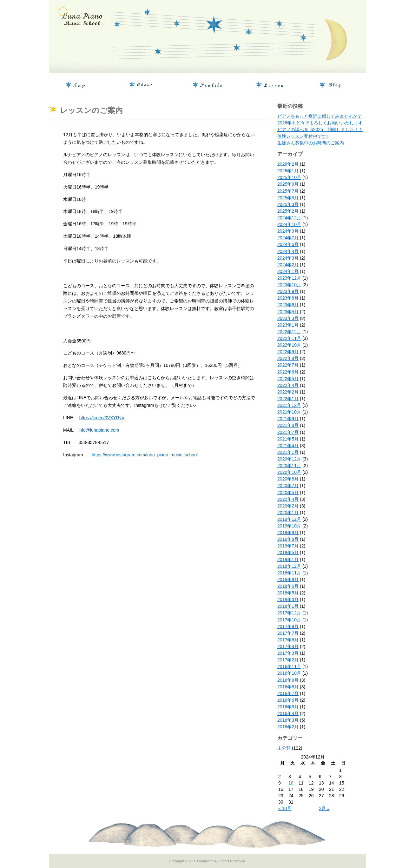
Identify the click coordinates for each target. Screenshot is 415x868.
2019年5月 (288, 553)
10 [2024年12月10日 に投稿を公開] (291, 783)
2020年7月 (288, 486)
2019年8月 (288, 539)
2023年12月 (289, 278)
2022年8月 (288, 358)
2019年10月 (289, 526)
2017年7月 (288, 633)
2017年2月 (288, 660)
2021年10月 (289, 412)
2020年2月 (288, 506)
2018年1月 (288, 606)
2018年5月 (288, 593)
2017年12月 (289, 613)
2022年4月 (288, 385)
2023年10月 (289, 285)
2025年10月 (289, 177)
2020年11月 (289, 466)
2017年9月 (288, 626)
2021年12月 (289, 405)
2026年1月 (288, 171)
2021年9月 (288, 419)
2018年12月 (289, 566)
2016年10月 (289, 673)
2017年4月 (288, 646)
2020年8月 (288, 479)
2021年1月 (288, 452)
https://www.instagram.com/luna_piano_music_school (144, 455)
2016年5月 (288, 707)
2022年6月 (288, 372)
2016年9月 (288, 680)
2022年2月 (288, 392)
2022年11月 (289, 338)
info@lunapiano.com (99, 430)
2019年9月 (288, 533)
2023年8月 (288, 298)
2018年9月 (288, 580)
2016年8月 (288, 687)
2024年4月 (288, 251)
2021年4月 (288, 446)
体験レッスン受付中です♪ (303, 136)
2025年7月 (288, 191)
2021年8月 (288, 425)
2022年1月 (288, 399)
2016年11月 (289, 666)
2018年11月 (289, 573)
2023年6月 (288, 305)
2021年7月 (288, 432)
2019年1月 (288, 560)
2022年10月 (289, 345)
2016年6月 (288, 700)
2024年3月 (288, 258)
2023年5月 (288, 312)
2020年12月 (289, 459)
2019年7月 (288, 546)
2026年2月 (288, 164)
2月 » (324, 808)
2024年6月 (288, 244)
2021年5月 (288, 439)
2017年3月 (288, 653)
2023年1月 (288, 325)
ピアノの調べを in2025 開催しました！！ (320, 129)
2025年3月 (288, 204)
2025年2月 (288, 211)
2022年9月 (288, 352)
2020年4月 (288, 499)
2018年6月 (288, 586)
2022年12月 (289, 332)
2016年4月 (288, 713)
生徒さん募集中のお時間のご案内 (311, 143)
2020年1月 (288, 513)
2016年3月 (288, 720)
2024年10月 (289, 224)
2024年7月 (288, 238)
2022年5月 (288, 379)
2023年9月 (288, 291)
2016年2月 (288, 727)
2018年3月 (288, 600)
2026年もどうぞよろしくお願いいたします (320, 123)
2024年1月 (288, 271)
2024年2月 (288, 265)
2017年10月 (289, 620)
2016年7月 (288, 693)
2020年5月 (288, 493)
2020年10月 (289, 472)
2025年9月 (288, 184)
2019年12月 (289, 519)
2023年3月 (288, 318)
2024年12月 (289, 218)
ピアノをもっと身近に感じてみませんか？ (319, 116)
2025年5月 (288, 198)
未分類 (284, 748)
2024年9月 (288, 231)
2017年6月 (288, 640)
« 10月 (285, 808)
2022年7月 (288, 365)
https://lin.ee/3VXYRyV (102, 418)
